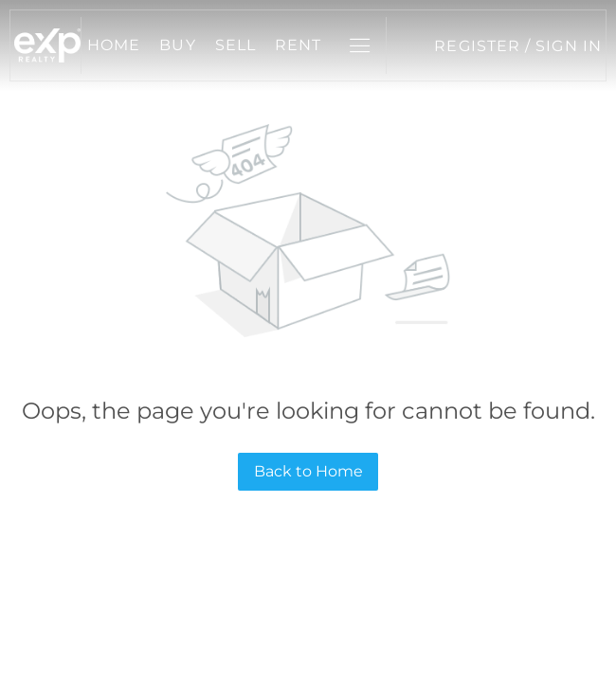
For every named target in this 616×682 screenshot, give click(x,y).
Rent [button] (298, 45)
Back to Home (308, 471)
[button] (47, 45)
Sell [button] (236, 45)
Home (114, 45)
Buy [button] (177, 45)
